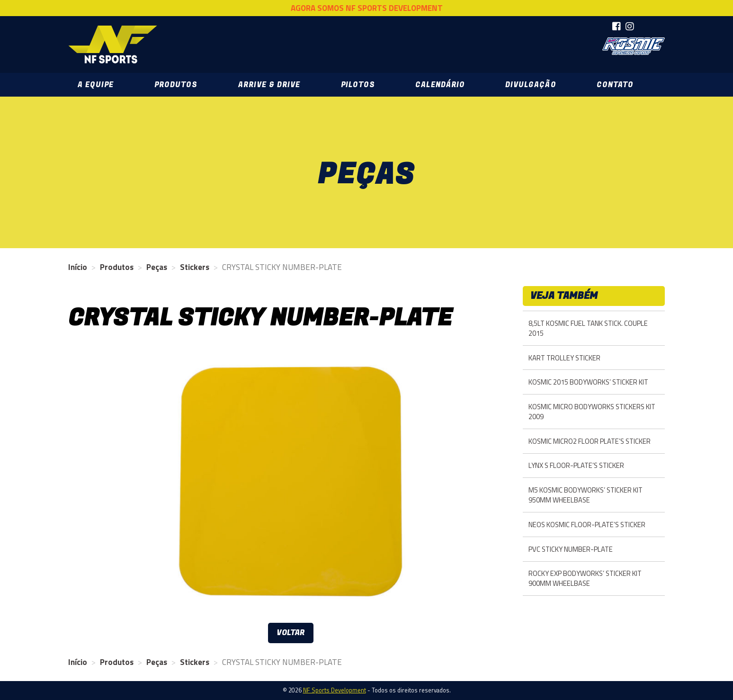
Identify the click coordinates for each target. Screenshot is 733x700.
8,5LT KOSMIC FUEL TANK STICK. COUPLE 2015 (588, 328)
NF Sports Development (113, 45)
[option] (291, 482)
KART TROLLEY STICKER (564, 358)
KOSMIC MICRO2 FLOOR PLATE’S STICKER (590, 441)
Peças (157, 267)
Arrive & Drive (269, 85)
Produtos (176, 85)
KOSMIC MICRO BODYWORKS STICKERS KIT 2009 (592, 412)
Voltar (291, 633)
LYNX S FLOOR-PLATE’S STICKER (576, 465)
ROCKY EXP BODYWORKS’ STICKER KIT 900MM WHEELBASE (585, 578)
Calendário (440, 85)
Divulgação (531, 85)
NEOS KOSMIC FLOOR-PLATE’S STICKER (587, 525)
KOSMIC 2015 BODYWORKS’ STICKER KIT (588, 382)
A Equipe (96, 85)
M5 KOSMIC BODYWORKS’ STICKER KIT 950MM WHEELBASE (586, 495)
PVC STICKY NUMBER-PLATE (571, 549)
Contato (615, 85)
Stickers (195, 267)
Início (78, 267)
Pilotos (358, 85)
